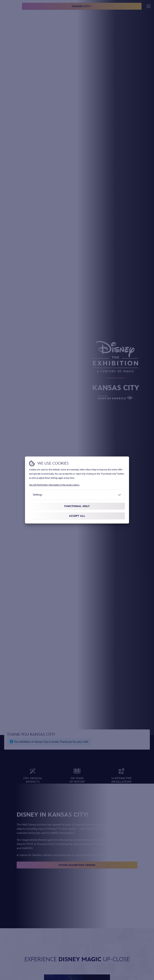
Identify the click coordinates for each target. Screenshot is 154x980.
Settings (37, 495)
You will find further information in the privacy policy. (54, 485)
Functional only (77, 506)
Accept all (77, 516)
